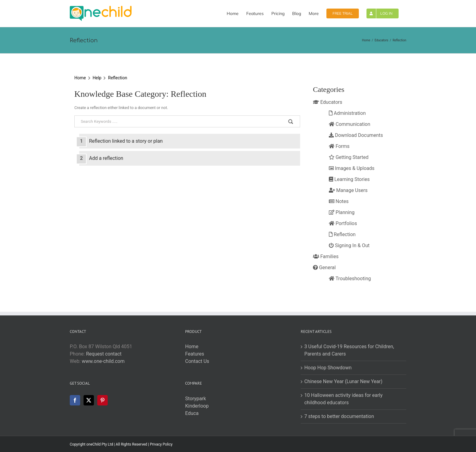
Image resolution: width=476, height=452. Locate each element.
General (324, 267)
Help (97, 78)
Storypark (195, 399)
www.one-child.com (103, 361)
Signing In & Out (349, 245)
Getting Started (349, 157)
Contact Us (197, 361)
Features (195, 354)
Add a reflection (106, 158)
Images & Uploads (352, 168)
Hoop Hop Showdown (328, 368)
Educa (192, 413)
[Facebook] (75, 400)
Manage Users (348, 190)
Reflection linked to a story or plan (126, 141)
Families (326, 256)
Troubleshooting (350, 279)
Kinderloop (197, 406)
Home (80, 78)
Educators (328, 102)
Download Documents (356, 135)
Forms (339, 146)
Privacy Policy (161, 444)
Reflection (117, 78)
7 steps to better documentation (339, 416)
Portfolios (343, 223)
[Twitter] (89, 400)
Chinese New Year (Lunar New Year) (343, 381)
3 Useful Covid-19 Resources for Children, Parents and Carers (349, 350)
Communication (350, 124)
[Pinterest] (102, 400)
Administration (347, 113)
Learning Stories (349, 179)
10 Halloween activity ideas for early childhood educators (344, 399)
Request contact (104, 354)
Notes (339, 201)
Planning (342, 212)
